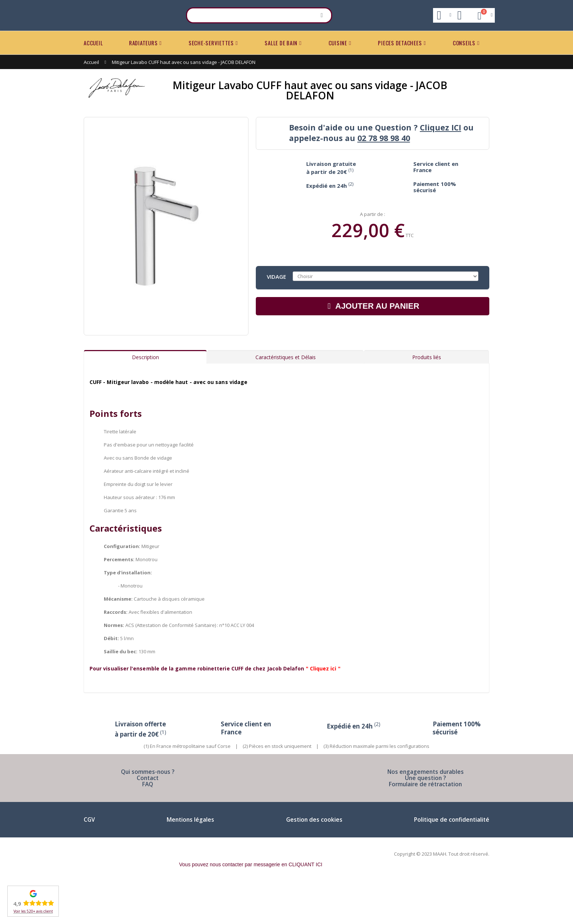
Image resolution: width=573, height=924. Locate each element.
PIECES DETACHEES (400, 43)
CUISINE (338, 43)
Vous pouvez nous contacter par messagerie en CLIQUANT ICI (251, 905)
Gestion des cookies (313, 860)
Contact (148, 819)
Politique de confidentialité (450, 860)
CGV (90, 860)
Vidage (276, 276)
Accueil (91, 62)
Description (145, 398)
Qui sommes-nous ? (148, 812)
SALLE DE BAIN (281, 43)
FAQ (148, 825)
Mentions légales (190, 860)
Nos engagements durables (425, 812)
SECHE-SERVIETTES (211, 43)
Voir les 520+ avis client (33, 911)
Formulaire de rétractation (425, 825)
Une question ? (426, 819)
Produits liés (427, 398)
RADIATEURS (143, 43)
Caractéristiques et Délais (286, 398)
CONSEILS (464, 43)
